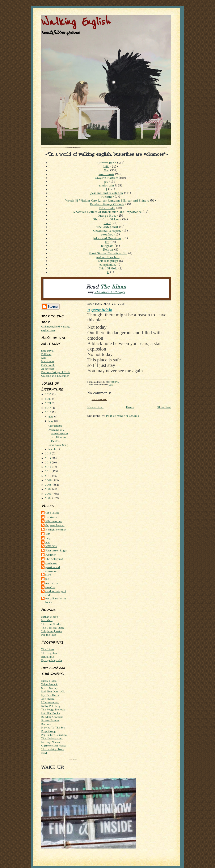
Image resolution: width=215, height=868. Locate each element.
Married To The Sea (53, 728)
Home (130, 407)
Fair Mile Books (50, 713)
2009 (49, 480)
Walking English (76, 22)
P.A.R (107, 223)
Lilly (106, 167)
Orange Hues (107, 216)
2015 (49, 453)
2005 (49, 498)
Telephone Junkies (52, 631)
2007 (49, 489)
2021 (49, 403)
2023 (49, 399)
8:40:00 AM (114, 382)
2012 (49, 467)
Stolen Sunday (50, 688)
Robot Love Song (58, 445)
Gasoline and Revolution (55, 376)
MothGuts (47, 620)
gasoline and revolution (107, 193)
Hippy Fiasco (49, 681)
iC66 (48, 575)
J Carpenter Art (50, 702)
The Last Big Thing (53, 628)
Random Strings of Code (56, 372)
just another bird (108, 257)
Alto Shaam (48, 699)
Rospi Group (48, 731)
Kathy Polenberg (51, 706)
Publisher (107, 197)
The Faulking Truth (53, 749)
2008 (49, 485)
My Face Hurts (50, 695)
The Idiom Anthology (110, 292)
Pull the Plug (48, 635)
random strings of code (56, 593)
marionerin (106, 185)
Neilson (108, 250)
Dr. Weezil (51, 517)
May (51, 421)
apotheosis (51, 563)
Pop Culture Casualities (54, 735)
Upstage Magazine (52, 660)
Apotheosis (106, 174)
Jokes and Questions (107, 238)
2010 (49, 476)
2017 (48, 408)
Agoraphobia (55, 426)
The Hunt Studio (51, 624)
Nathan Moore (49, 617)
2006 (49, 494)
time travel (47, 351)
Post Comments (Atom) (123, 416)
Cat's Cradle (107, 208)
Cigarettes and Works (54, 746)
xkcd (44, 753)
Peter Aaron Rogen (56, 550)
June (51, 417)
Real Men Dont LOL (53, 691)
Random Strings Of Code (107, 204)
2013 (49, 462)
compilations (108, 265)
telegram (107, 246)
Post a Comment (99, 399)
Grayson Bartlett (106, 178)
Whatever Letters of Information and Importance (107, 212)
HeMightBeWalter (56, 530)
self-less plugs (108, 261)
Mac (106, 170)
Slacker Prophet (50, 720)
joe (106, 182)
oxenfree (107, 234)
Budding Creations (52, 717)
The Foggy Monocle (53, 710)
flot (107, 242)
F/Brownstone (106, 163)
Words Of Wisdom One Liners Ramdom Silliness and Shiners (107, 201)
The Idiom (113, 287)
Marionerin (47, 361)
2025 (49, 394)
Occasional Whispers (107, 231)
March (52, 449)
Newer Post (95, 407)
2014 (49, 458)
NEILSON (51, 546)
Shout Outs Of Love (107, 219)
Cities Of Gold (108, 268)
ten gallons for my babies (56, 600)
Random (46, 724)
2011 (48, 471)
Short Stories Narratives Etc (108, 253)
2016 (49, 412)
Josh (48, 534)
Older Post (164, 407)
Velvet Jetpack (49, 684)
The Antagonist (107, 227)
